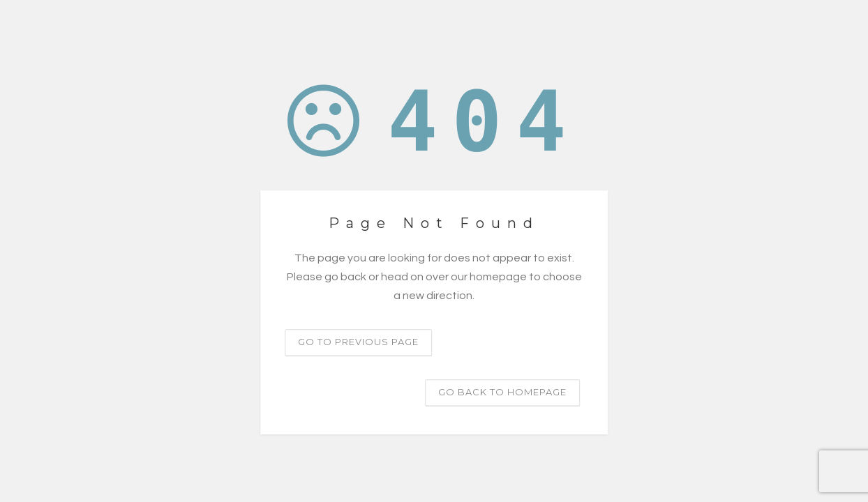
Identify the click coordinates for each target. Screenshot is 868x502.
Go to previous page (358, 342)
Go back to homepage (502, 392)
